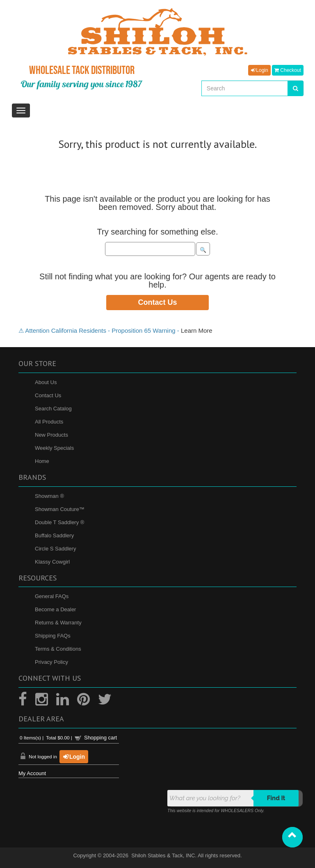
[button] (292, 837)
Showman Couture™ (60, 509)
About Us (46, 382)
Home (42, 461)
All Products (49, 422)
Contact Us (157, 302)
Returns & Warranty (58, 623)
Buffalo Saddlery (54, 535)
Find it (276, 798)
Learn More (197, 330)
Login (259, 70)
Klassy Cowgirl (52, 562)
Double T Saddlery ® (59, 522)
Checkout (288, 70)
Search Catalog (53, 409)
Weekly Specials (54, 448)
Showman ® (49, 496)
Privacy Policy (51, 662)
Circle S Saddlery (55, 549)
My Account (32, 773)
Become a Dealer (55, 609)
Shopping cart (100, 738)
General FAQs (52, 596)
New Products (51, 435)
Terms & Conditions (58, 649)
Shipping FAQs (53, 636)
